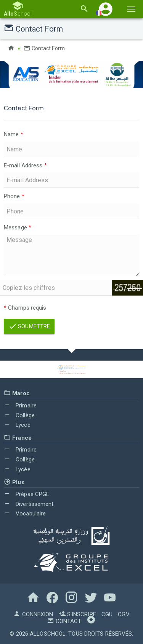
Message (18, 227)
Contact (64, 621)
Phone (14, 196)
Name (14, 134)
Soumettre (29, 326)
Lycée (17, 425)
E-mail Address (25, 165)
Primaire (20, 405)
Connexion (33, 614)
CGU (107, 614)
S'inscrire (77, 614)
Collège (19, 415)
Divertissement (29, 504)
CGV (124, 614)
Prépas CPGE (27, 494)
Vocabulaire (25, 514)
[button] (106, 9)
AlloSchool (48, 634)
